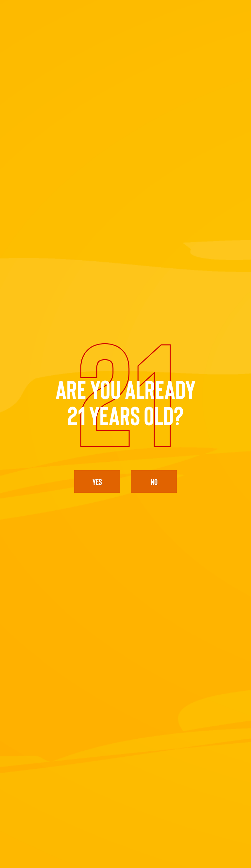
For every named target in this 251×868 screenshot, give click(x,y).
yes (97, 482)
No (154, 482)
